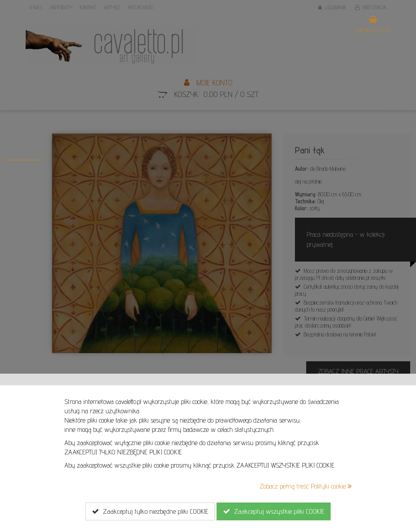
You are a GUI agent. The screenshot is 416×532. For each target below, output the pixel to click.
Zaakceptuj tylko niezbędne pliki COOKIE (150, 511)
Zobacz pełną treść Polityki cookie (306, 486)
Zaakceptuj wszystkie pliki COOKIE (274, 511)
